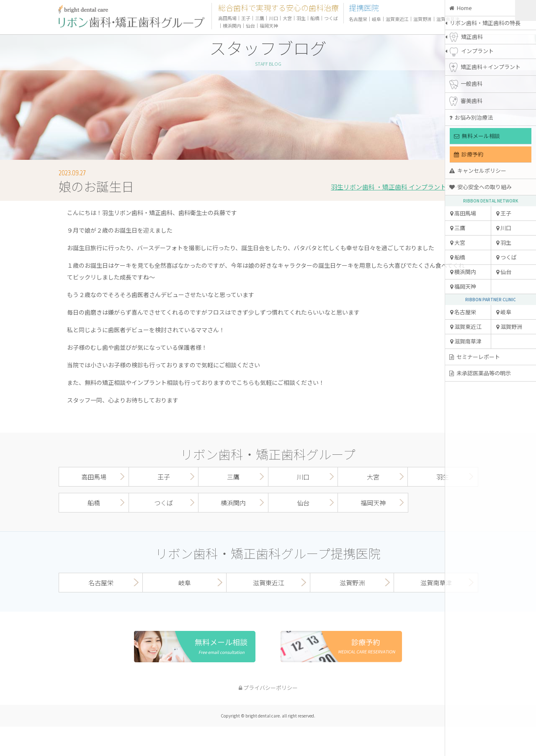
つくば (506, 257)
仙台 (504, 272)
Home (461, 8)
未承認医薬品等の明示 (480, 373)
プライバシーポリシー (268, 688)
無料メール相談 (477, 136)
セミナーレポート (475, 357)
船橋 (458, 257)
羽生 (504, 242)
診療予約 (469, 154)
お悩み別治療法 (471, 117)
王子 (504, 213)
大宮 (458, 242)
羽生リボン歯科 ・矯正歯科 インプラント (389, 187)
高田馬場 (463, 213)
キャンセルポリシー (478, 170)
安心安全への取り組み (481, 187)
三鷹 (458, 228)
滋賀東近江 (466, 327)
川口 (504, 228)
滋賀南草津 (466, 341)
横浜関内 (463, 272)
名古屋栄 (463, 312)
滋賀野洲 (509, 327)
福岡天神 (463, 286)
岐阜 (504, 312)
